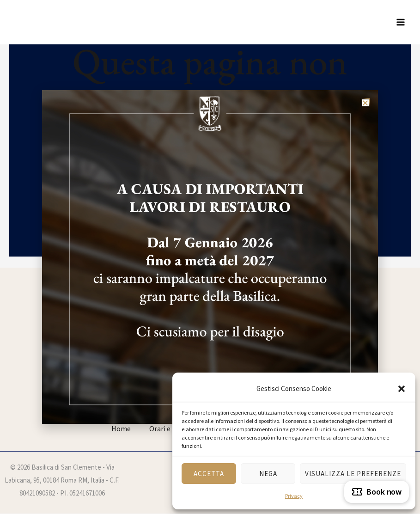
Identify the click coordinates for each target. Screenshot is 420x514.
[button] (402, 389)
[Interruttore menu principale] (401, 22)
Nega (268, 474)
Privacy (294, 496)
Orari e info (167, 428)
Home (121, 428)
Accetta (209, 474)
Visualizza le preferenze (353, 474)
